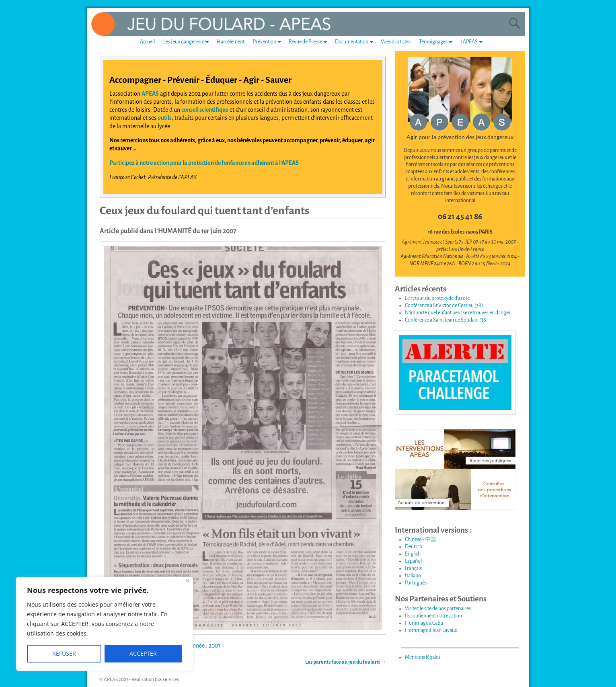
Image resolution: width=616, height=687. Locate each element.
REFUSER (64, 653)
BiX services (167, 680)
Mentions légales (423, 657)
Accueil (147, 42)
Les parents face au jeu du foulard (346, 662)
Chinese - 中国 (420, 539)
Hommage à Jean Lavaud (431, 630)
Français (413, 568)
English (413, 554)
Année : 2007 (205, 646)
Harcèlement (231, 42)
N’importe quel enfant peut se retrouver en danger (458, 313)
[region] (105, 624)
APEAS (150, 94)
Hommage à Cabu (424, 623)
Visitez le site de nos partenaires (438, 609)
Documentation (356, 42)
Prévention (269, 42)
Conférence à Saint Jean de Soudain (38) (446, 320)
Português (416, 583)
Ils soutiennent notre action (433, 616)
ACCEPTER (143, 653)
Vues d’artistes (396, 42)
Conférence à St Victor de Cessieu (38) (444, 306)
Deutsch (414, 547)
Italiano (413, 576)
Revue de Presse (310, 42)
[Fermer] (188, 581)
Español (413, 561)
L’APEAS (473, 42)
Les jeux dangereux (188, 42)
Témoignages (437, 42)
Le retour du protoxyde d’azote (437, 298)
